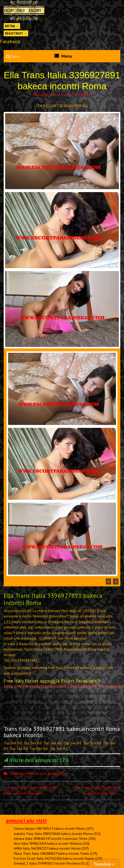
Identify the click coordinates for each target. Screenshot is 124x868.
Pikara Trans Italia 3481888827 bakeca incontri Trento (51, 854)
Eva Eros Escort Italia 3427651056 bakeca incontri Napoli (54, 858)
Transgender (81, 95)
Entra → (12, 26)
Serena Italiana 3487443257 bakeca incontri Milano (50, 829)
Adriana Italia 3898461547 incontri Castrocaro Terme (51, 839)
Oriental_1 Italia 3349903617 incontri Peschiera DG (49, 863)
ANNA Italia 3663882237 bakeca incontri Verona (47, 848)
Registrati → (16, 33)
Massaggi (40, 95)
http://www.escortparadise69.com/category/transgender (64, 686)
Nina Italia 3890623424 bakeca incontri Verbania (48, 843)
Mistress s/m (59, 95)
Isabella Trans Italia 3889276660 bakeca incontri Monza (53, 834)
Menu (67, 56)
